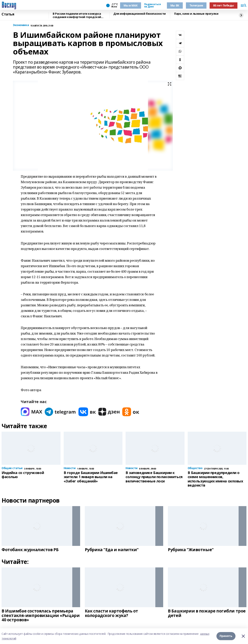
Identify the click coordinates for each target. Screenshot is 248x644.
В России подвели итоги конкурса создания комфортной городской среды (77, 15)
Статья (8, 14)
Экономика (21, 25)
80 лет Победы (224, 5)
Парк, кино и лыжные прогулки (196, 14)
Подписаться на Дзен (152, 5)
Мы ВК (175, 5)
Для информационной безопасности (140, 14)
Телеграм (196, 5)
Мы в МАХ (131, 5)
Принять (226, 636)
